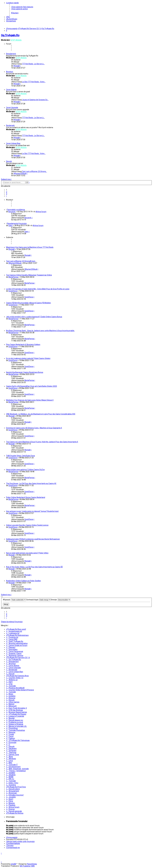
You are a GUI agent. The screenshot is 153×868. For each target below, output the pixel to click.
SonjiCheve (13, 291)
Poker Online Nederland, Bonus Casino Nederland (26, 497)
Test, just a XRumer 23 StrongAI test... (21, 261)
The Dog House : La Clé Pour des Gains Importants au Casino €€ (31, 483)
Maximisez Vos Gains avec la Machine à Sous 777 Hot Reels (30, 247)
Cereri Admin (11, 90)
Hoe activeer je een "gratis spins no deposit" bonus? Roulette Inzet (32, 511)
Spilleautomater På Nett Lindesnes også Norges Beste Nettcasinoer (33, 539)
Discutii (9, 161)
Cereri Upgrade (12, 108)
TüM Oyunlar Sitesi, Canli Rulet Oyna (20, 456)
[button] (6, 196)
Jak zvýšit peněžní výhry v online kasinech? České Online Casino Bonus (34, 317)
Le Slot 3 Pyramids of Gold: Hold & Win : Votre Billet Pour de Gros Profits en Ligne (38, 289)
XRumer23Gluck (20, 173)
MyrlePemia (13, 277)
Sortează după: (38, 600)
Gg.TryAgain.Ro (10, 35)
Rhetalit (17, 66)
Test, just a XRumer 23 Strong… (34, 171)
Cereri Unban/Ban (13, 143)
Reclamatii (10, 125)
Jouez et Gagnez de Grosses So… (35, 100)
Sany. (11, 225)
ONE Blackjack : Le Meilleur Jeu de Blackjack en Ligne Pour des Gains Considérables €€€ (41, 414)
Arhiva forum (41, 212)
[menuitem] (22, 7)
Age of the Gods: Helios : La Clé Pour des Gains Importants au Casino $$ (34, 567)
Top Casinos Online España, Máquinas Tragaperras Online (29, 275)
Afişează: (14, 600)
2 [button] (7, 192)
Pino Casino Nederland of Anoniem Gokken (23, 344)
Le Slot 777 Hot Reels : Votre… (34, 82)
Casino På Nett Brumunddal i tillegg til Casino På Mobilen (28, 303)
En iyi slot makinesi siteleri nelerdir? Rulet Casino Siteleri (28, 358)
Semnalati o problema (16, 210)
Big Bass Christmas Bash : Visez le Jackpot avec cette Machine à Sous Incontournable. (40, 331)
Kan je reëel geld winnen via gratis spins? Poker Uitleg (27, 553)
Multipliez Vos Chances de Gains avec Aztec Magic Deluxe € (30, 400)
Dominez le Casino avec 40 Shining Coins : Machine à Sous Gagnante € (34, 428)
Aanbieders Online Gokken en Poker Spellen (23, 581)
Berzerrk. (12, 212)
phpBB (14, 864)
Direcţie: (61, 600)
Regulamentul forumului (17, 223)
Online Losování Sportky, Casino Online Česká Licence (27, 525)
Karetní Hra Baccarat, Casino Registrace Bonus (25, 372)
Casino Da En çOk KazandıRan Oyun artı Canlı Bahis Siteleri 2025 (32, 386)
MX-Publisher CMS (27, 866)
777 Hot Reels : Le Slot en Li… (33, 64)
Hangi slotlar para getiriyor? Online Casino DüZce (25, 470)
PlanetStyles (32, 864)
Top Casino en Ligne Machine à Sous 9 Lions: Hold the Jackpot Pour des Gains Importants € (42, 442)
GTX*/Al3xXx (16, 40)
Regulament (11, 54)
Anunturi (10, 72)
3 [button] (7, 194)
